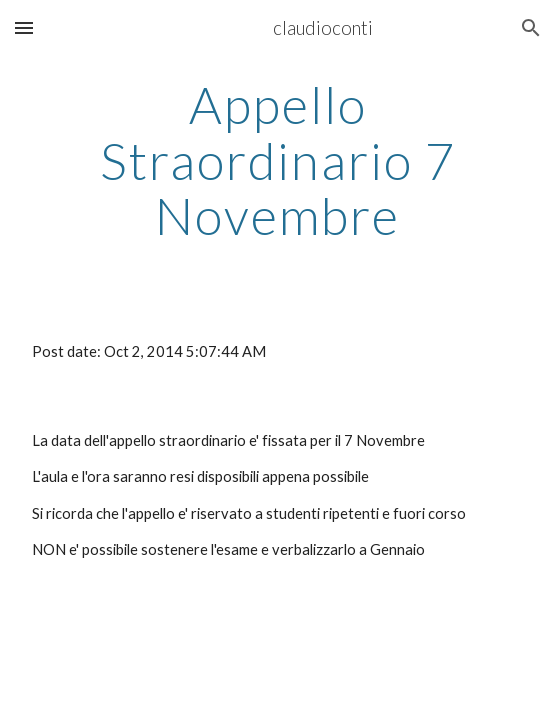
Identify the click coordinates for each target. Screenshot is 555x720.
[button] (24, 27)
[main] (277, 160)
